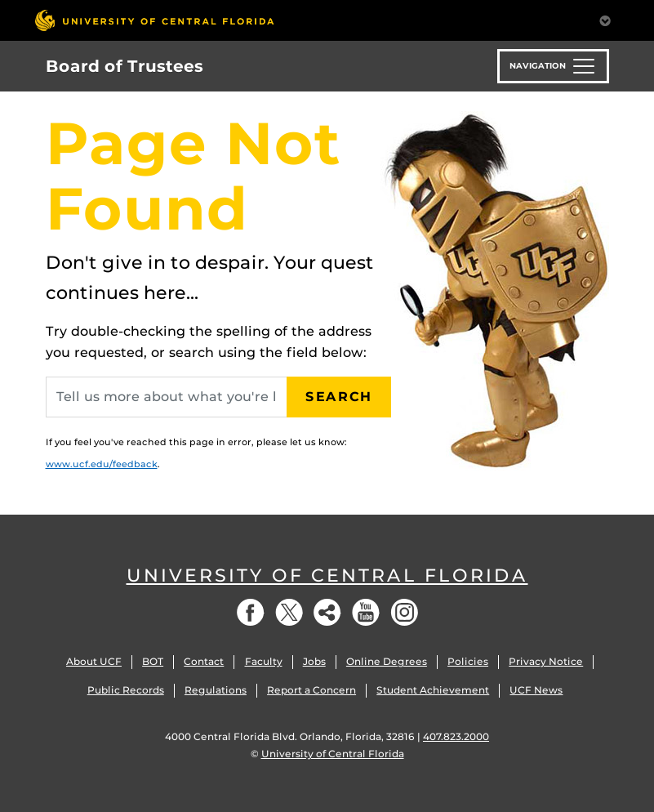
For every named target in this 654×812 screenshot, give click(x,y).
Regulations (216, 690)
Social (327, 612)
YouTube (366, 612)
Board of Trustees (125, 66)
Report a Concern (311, 690)
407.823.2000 (456, 736)
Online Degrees (387, 661)
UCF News (536, 690)
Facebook (251, 612)
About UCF (94, 661)
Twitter (289, 612)
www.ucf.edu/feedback (102, 464)
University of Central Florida (327, 576)
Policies (468, 661)
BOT (153, 661)
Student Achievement (433, 690)
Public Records (126, 690)
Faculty (264, 661)
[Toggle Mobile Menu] (605, 19)
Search (339, 397)
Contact (204, 661)
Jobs (314, 661)
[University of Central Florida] (154, 20)
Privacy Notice (546, 661)
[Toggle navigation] (553, 66)
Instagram (404, 612)
